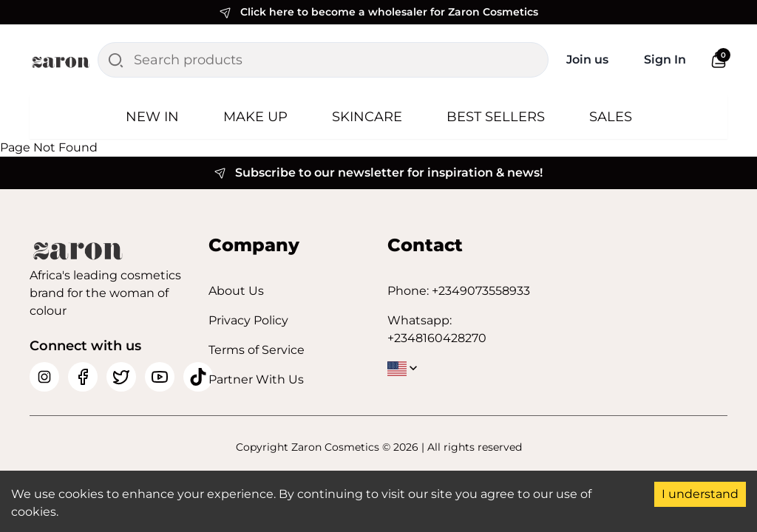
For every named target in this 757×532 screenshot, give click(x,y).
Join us (587, 59)
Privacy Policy (248, 320)
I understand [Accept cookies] (700, 494)
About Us (236, 291)
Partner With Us (256, 379)
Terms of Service (257, 350)
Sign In (665, 59)
